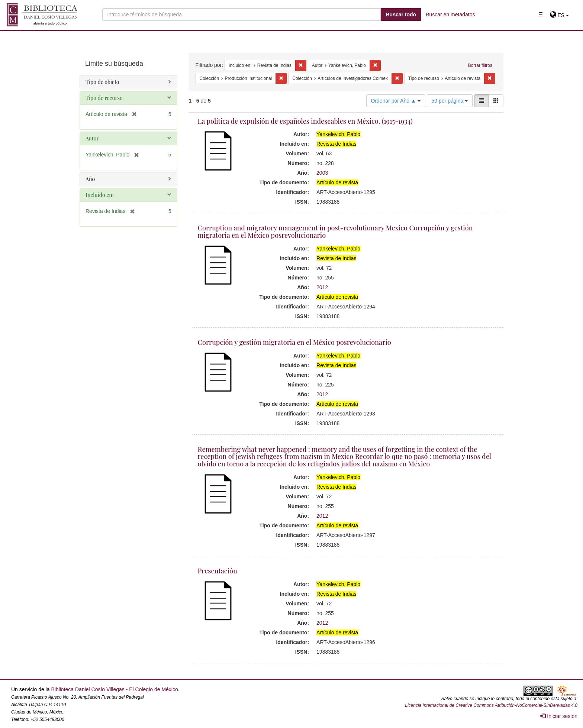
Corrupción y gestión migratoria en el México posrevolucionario (294, 342)
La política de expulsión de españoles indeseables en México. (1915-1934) (305, 121)
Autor (92, 138)
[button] (559, 15)
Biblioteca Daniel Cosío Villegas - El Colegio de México (114, 689)
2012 (322, 287)
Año (90, 179)
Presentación (218, 571)
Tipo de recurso (104, 98)
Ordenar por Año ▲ (396, 101)
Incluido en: (99, 195)
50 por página (450, 101)
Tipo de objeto (102, 82)
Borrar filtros (480, 65)
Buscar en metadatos (450, 14)
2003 (322, 173)
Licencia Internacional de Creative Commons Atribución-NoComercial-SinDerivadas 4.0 (491, 705)
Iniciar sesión (559, 716)
